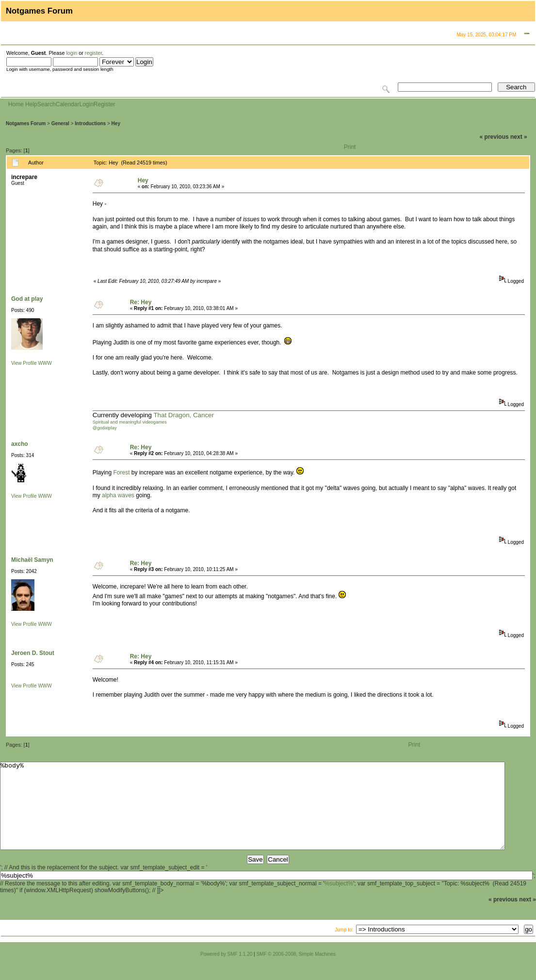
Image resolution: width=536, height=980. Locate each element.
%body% (252, 815)
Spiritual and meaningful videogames (130, 422)
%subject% (339, 901)
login (72, 53)
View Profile (24, 363)
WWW (45, 363)
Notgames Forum (26, 123)
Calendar (68, 104)
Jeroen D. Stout (33, 653)
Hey (116, 123)
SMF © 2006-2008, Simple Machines (296, 972)
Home (16, 104)
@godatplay (105, 428)
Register (105, 104)
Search (47, 104)
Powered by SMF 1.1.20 (226, 972)
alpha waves (118, 495)
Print (350, 147)
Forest (121, 473)
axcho (20, 444)
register (93, 53)
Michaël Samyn (32, 560)
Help (31, 104)
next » (519, 137)
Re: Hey (141, 302)
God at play (27, 299)
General (60, 123)
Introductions (90, 123)
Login (86, 104)
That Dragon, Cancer (183, 415)
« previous (494, 137)
